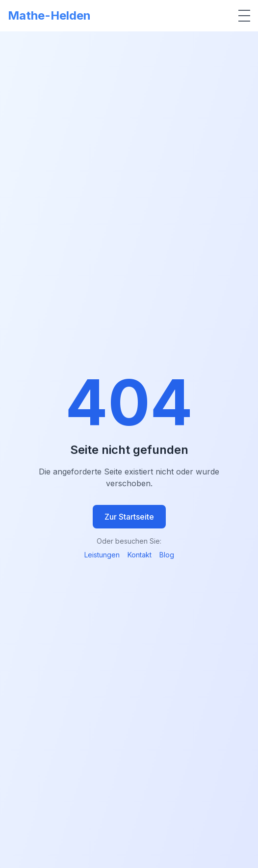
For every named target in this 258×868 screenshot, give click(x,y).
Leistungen (102, 555)
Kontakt (140, 555)
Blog (167, 555)
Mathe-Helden (49, 15)
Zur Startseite (129, 517)
